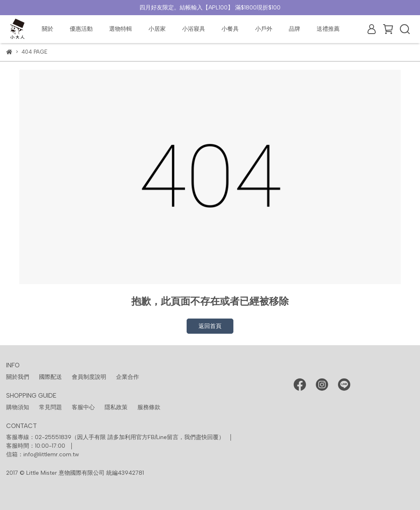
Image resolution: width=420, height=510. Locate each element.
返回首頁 (210, 326)
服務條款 (149, 407)
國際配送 (50, 377)
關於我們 (18, 377)
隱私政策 (116, 407)
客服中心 (83, 407)
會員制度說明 (89, 377)
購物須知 (18, 407)
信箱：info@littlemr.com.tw (43, 454)
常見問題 (50, 407)
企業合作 (128, 377)
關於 (48, 29)
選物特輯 (121, 29)
